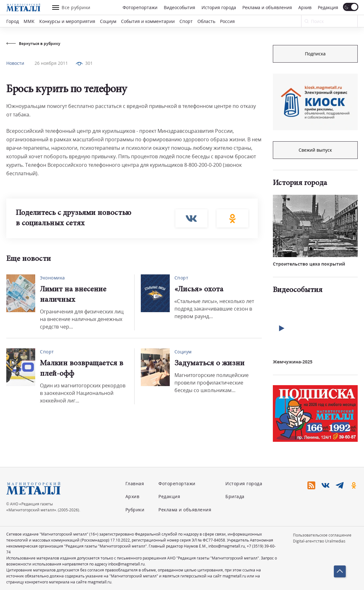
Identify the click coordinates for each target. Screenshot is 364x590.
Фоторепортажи (140, 7)
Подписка (315, 54)
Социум (108, 21)
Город (13, 21)
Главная (135, 483)
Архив (305, 7)
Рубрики (135, 510)
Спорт (186, 21)
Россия (227, 21)
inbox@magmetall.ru (227, 546)
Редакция (328, 7)
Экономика (52, 278)
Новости (15, 63)
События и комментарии (148, 21)
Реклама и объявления (267, 7)
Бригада (235, 496)
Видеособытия (179, 7)
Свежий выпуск (315, 150)
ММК (29, 21)
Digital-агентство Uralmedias (319, 541)
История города (219, 7)
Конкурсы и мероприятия (67, 21)
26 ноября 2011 (51, 63)
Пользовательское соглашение (322, 535)
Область (206, 21)
